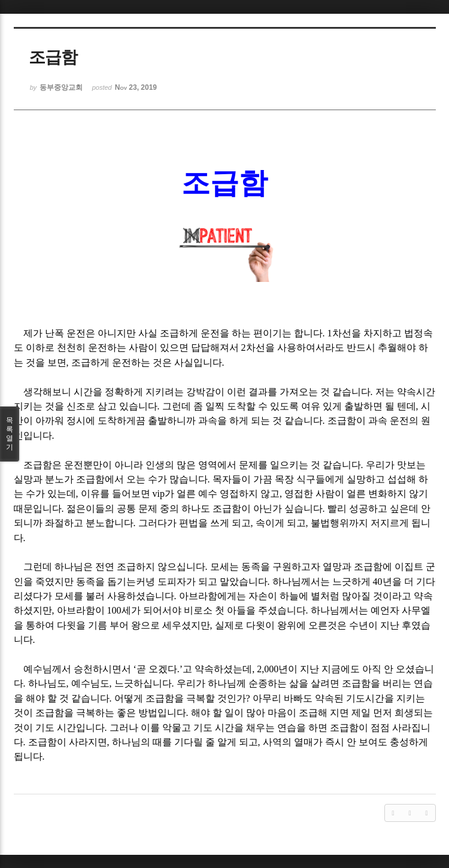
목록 (10, 434)
